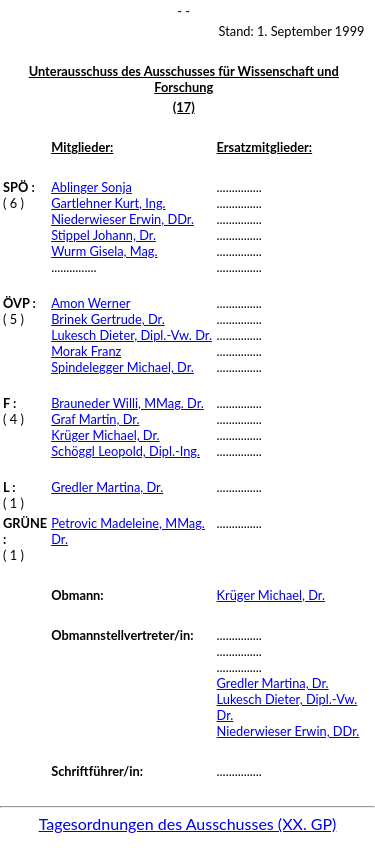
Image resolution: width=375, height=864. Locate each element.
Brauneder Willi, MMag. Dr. (127, 403)
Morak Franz (86, 351)
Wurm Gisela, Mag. (104, 251)
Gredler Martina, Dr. (107, 487)
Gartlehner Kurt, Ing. (108, 203)
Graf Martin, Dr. (95, 419)
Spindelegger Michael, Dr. (122, 367)
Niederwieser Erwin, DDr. (122, 219)
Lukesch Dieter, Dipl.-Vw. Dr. (131, 335)
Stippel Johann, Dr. (103, 235)
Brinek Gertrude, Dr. (107, 319)
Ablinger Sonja (91, 187)
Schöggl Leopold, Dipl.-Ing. (125, 451)
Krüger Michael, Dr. (105, 435)
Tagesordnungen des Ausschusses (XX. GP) (188, 823)
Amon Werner (90, 303)
